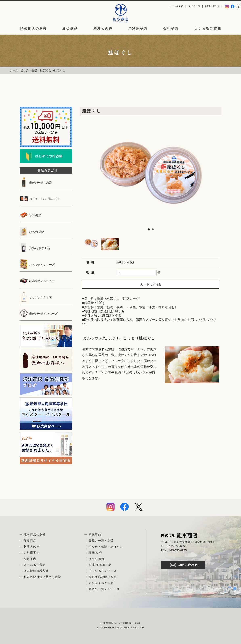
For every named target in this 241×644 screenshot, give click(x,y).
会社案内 (171, 29)
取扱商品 (70, 29)
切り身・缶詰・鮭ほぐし (36, 70)
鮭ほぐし (60, 70)
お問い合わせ (212, 6)
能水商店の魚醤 (33, 29)
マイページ (194, 6)
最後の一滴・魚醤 (36, 183)
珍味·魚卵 (30, 215)
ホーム (14, 70)
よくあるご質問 (208, 29)
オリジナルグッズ (36, 297)
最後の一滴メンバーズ (39, 314)
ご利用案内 (138, 29)
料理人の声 (103, 29)
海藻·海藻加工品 (35, 248)
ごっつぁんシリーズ (37, 265)
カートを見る (176, 6)
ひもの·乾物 (32, 232)
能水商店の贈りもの (37, 281)
